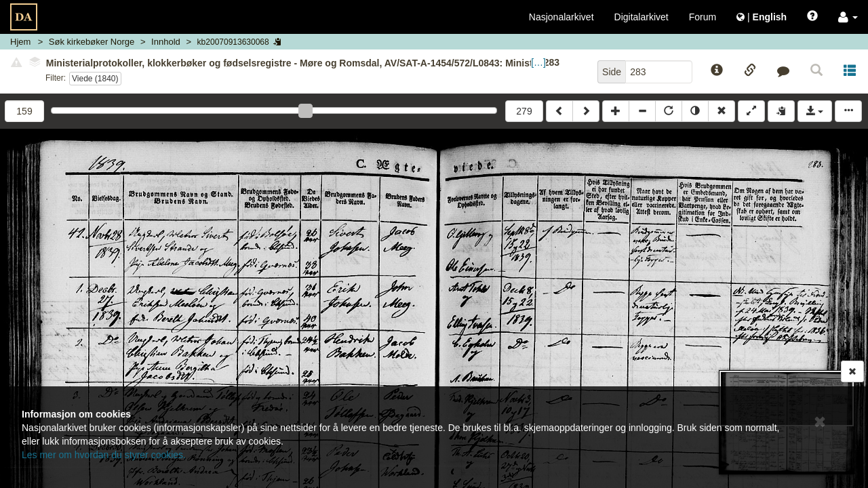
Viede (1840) (95, 79)
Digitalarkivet (642, 17)
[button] (848, 17)
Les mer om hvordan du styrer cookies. (104, 455)
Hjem (20, 42)
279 (524, 111)
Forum (703, 17)
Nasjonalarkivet (561, 17)
